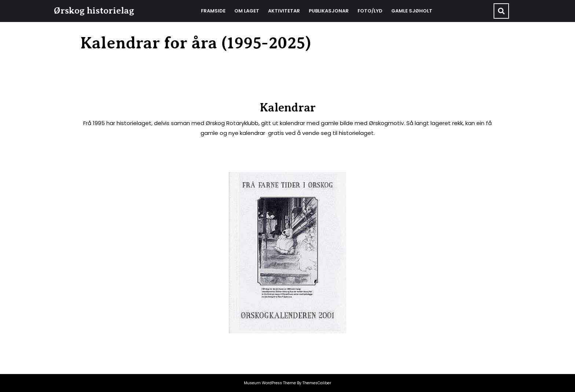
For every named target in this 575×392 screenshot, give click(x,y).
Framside (213, 11)
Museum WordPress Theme (270, 383)
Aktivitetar (284, 11)
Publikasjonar (329, 11)
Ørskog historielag (94, 11)
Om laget (247, 11)
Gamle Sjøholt (412, 11)
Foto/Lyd (370, 11)
